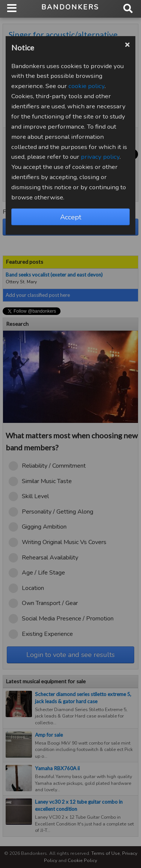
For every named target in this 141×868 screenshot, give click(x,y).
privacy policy (100, 157)
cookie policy (86, 86)
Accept (71, 217)
